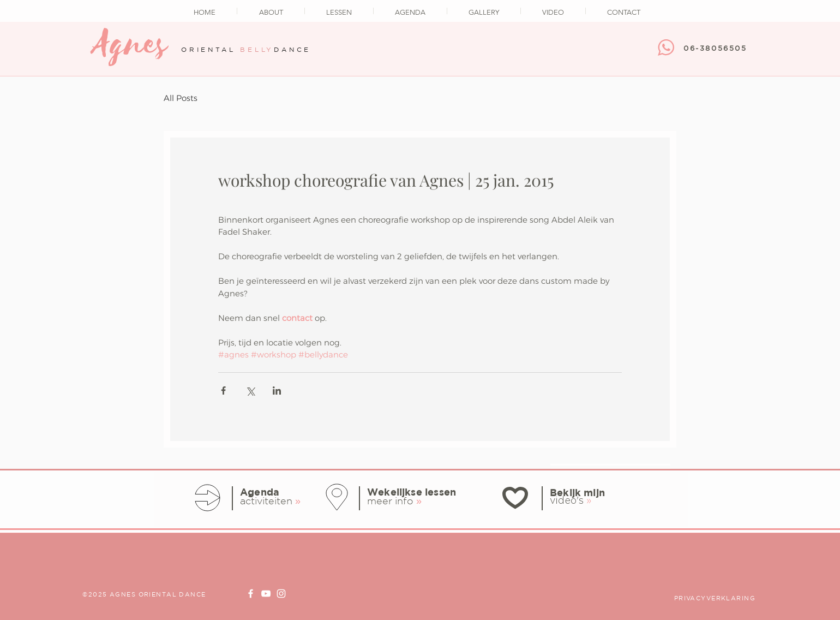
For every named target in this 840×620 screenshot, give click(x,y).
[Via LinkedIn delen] (277, 391)
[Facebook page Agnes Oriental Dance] (251, 594)
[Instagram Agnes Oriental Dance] (281, 594)
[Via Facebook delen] (223, 391)
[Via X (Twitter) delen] (250, 391)
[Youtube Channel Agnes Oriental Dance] (266, 594)
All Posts (181, 98)
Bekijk (565, 493)
